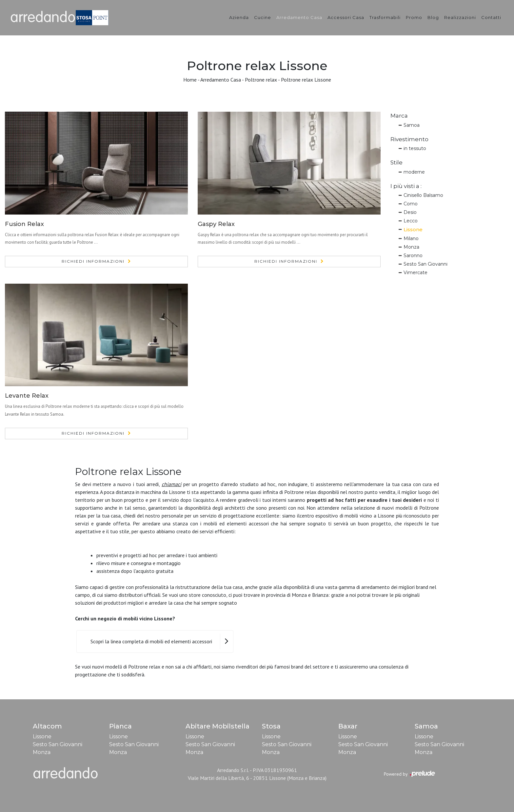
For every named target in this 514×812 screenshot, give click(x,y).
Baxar (348, 726)
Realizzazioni (460, 17)
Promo (414, 17)
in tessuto (415, 148)
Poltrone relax (261, 80)
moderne (414, 172)
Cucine (263, 17)
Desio (410, 212)
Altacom (47, 726)
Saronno (413, 255)
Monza (411, 247)
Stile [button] (396, 162)
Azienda (239, 17)
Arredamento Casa (299, 17)
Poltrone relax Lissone (306, 80)
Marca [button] (399, 116)
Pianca (120, 726)
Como (411, 204)
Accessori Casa (346, 17)
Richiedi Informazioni (93, 261)
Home (190, 80)
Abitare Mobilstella (217, 726)
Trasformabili (385, 17)
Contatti (491, 17)
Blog (433, 17)
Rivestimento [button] (409, 139)
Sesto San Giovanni (425, 264)
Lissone (413, 229)
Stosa (271, 726)
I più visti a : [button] (406, 186)
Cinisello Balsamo (423, 195)
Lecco (411, 221)
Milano (411, 238)
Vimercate (415, 273)
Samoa (412, 125)
